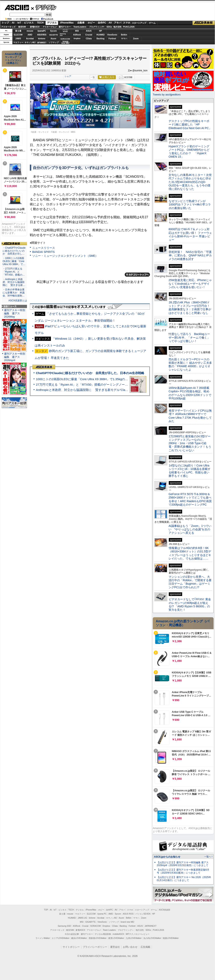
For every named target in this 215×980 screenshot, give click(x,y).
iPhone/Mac (67, 23)
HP (101, 31)
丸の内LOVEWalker (152, 938)
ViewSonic (112, 35)
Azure (54, 39)
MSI (77, 31)
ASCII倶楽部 (204, 23)
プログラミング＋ (126, 930)
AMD (30, 35)
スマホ (127, 23)
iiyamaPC (42, 31)
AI (13, 23)
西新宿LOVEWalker (98, 938)
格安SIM (22, 27)
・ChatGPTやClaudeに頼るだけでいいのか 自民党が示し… (14, 251)
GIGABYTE (53, 35)
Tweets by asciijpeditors (167, 95)
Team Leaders (109, 930)
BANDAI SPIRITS (44, 252)
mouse (30, 31)
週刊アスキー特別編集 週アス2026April (15, 357)
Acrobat (30, 39)
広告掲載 (145, 947)
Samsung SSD (64, 926)
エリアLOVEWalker (61, 938)
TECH (40, 23)
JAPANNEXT (42, 42)
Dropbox (77, 39)
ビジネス (29, 23)
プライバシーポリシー (95, 947)
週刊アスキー (65, 27)
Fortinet (112, 39)
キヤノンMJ (30, 42)
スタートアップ (139, 23)
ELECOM (18, 35)
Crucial (89, 35)
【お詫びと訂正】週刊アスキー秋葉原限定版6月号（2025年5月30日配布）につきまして (183, 871)
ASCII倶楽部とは (18, 301)
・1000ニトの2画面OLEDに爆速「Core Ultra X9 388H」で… (14, 261)
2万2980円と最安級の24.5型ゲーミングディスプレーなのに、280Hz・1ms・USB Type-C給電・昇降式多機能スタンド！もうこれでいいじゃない (190, 443)
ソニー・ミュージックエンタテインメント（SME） (65, 256)
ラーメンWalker (43, 938)
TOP (46, 910)
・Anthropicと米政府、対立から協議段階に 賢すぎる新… (14, 282)
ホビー (91, 23)
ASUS (89, 31)
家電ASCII (35, 27)
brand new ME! (127, 922)
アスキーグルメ (50, 27)
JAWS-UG (82, 918)
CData (89, 39)
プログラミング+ (97, 27)
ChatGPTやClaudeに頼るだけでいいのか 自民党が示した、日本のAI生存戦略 (90, 373)
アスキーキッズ (8, 27)
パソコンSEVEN (65, 31)
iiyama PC (102, 914)
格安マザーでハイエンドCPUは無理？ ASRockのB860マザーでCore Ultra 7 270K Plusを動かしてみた (190, 416)
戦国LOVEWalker (171, 938)
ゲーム (152, 23)
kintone (42, 39)
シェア (68, 76)
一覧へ (208, 857)
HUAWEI (101, 35)
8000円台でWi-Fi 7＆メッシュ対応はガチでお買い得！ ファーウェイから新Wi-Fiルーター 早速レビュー (190, 234)
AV (110, 23)
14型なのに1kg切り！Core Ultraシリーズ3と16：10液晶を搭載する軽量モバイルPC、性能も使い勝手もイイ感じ (190, 471)
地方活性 (117, 27)
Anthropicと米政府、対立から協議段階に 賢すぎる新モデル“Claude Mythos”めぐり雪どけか (100, 390)
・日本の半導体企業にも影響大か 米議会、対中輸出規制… (14, 293)
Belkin (124, 35)
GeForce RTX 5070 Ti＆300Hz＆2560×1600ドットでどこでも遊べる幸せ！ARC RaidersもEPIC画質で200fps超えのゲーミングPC (190, 499)
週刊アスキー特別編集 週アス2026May (15, 313)
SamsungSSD (63, 35)
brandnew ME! (65, 42)
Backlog (101, 39)
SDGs (109, 27)
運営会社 (115, 947)
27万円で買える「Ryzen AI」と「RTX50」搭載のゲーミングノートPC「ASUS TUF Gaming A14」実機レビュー (112, 385)
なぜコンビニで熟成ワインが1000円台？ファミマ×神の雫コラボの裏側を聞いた (190, 205)
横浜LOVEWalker (79, 938)
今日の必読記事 (72, 934)
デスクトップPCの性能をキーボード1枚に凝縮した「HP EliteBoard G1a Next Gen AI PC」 (190, 125)
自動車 (81, 23)
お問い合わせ (130, 947)
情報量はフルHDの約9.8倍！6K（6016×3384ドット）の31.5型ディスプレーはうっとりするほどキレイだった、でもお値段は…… (190, 553)
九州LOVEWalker (134, 938)
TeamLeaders (80, 27)
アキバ (118, 23)
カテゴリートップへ (137, 275)
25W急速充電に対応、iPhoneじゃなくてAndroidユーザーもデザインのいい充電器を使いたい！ (190, 284)
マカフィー (18, 42)
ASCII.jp (17, 7)
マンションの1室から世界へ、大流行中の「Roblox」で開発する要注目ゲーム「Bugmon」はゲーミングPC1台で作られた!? (190, 582)
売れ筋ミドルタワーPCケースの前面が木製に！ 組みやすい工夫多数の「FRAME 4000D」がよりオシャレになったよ (190, 365)
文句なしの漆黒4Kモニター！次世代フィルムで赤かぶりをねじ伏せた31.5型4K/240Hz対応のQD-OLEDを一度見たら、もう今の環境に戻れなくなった (190, 182)
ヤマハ (124, 39)
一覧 (93, 77)
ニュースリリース (44, 248)
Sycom (53, 31)
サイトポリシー (71, 947)
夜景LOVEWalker (116, 938)
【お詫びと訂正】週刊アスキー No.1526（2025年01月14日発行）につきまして (184, 879)
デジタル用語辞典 (103, 934)
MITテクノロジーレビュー (138, 934)
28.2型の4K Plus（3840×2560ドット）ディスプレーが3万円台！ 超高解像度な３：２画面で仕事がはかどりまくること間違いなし (190, 308)
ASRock (77, 35)
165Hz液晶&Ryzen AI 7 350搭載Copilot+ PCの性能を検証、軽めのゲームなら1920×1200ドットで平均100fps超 (190, 393)
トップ (5, 23)
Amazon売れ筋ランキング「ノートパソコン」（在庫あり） (13, 59)
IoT (19, 23)
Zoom (136, 39)
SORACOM (96, 926)
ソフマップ (54, 42)
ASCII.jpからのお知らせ (167, 857)
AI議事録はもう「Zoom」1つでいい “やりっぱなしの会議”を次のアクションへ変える (190, 529)
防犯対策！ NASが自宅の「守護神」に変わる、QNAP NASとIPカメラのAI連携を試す (190, 255)
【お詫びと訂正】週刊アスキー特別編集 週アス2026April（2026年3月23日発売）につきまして (183, 864)
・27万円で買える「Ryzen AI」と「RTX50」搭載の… (14, 272)
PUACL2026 (129, 27)
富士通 (18, 31)
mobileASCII (118, 934)
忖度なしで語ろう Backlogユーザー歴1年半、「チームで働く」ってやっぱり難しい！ (189, 338)
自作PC (102, 23)
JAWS (18, 39)
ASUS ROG (42, 35)
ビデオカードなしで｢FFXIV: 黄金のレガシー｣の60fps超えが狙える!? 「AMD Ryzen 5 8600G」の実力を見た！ (190, 604)
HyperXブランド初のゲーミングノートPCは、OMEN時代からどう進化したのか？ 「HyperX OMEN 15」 (189, 152)
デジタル (44, 7)
